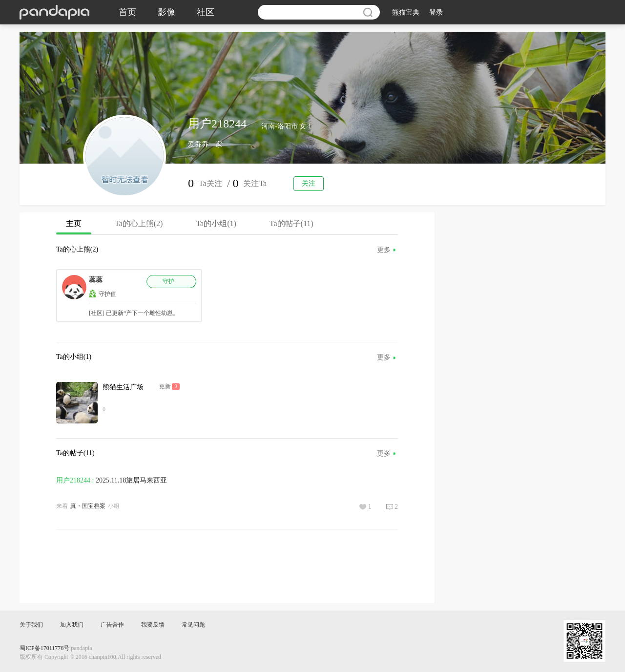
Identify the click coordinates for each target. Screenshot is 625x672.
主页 (74, 227)
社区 (206, 12)
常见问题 (193, 625)
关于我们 (31, 625)
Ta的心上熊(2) (139, 223)
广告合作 (112, 625)
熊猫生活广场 (123, 387)
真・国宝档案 (88, 506)
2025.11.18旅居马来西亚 (131, 480)
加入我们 (72, 625)
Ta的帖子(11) (292, 223)
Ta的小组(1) (216, 223)
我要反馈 (153, 625)
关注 (309, 183)
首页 (127, 12)
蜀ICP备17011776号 (44, 648)
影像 (167, 12)
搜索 (368, 12)
